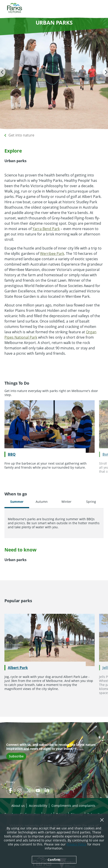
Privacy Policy (76, 844)
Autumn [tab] (42, 502)
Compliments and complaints (73, 806)
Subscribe (16, 756)
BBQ (12, 454)
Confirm (54, 860)
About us (18, 806)
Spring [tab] (91, 502)
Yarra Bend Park (46, 229)
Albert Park (18, 668)
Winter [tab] (66, 502)
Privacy (11, 782)
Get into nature (21, 135)
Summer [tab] (17, 502)
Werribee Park (52, 254)
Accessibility (38, 806)
